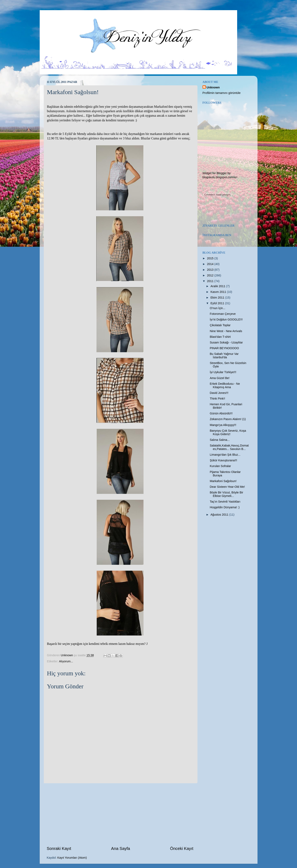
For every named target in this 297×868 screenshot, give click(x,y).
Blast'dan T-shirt (220, 337)
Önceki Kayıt (182, 848)
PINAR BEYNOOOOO (224, 348)
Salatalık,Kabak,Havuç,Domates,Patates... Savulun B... (229, 447)
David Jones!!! (219, 393)
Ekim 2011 (218, 298)
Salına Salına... (220, 440)
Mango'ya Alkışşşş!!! (223, 425)
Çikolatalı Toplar (220, 325)
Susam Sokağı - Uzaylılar (226, 342)
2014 (211, 264)
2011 (211, 281)
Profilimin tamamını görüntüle (222, 93)
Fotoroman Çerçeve (223, 314)
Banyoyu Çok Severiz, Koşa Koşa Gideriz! (228, 432)
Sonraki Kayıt (59, 848)
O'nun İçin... (217, 308)
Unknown (213, 87)
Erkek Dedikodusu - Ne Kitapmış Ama (225, 385)
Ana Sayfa (121, 848)
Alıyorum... (66, 661)
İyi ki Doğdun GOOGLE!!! (226, 319)
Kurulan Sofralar (220, 466)
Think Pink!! (217, 399)
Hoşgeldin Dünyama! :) (225, 507)
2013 (211, 270)
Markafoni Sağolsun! (223, 481)
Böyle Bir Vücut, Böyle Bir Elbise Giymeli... (226, 494)
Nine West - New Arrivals (226, 331)
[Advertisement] (120, 815)
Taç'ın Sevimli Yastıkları (225, 502)
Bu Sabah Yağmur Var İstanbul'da (224, 356)
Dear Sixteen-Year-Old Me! (227, 487)
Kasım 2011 (219, 292)
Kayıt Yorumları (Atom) (72, 858)
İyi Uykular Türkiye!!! (223, 372)
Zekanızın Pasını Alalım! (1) (228, 419)
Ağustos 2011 (220, 515)
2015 (211, 258)
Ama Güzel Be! (220, 378)
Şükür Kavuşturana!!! (223, 460)
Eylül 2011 (218, 303)
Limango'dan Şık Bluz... (225, 455)
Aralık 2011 (218, 286)
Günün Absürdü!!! (221, 413)
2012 (211, 275)
